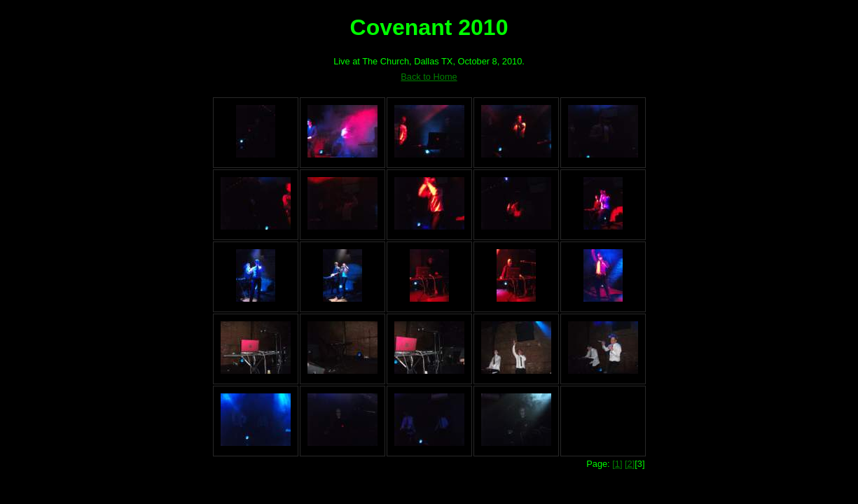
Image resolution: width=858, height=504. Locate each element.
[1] (617, 464)
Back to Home (429, 77)
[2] (630, 464)
